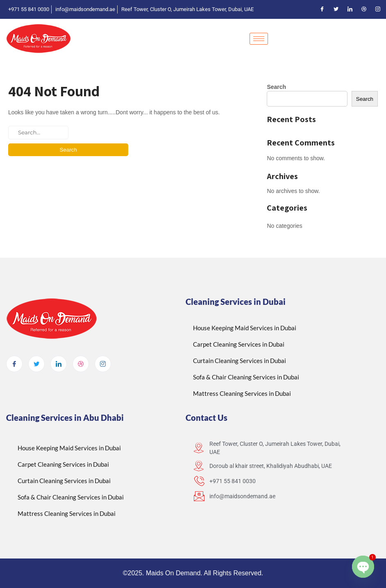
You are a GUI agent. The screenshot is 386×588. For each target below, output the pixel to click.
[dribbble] (81, 364)
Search (276, 87)
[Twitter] (336, 9)
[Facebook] (322, 9)
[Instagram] (378, 9)
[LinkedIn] (350, 9)
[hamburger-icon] (259, 39)
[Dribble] (364, 9)
